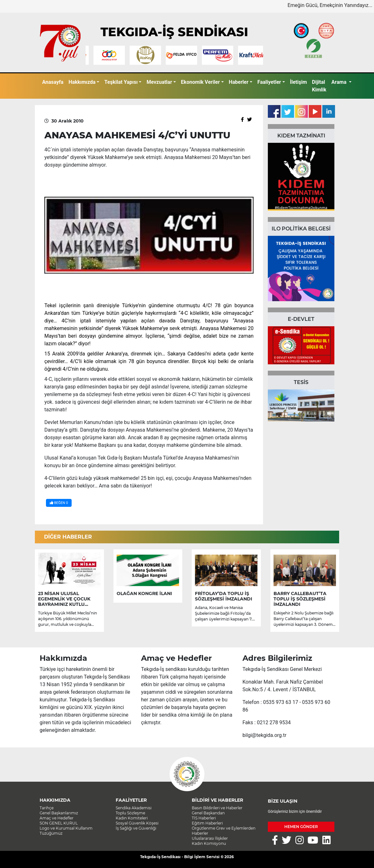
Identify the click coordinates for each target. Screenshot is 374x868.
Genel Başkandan (208, 813)
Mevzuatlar (159, 82)
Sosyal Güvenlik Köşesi (137, 823)
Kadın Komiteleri (132, 818)
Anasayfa (53, 82)
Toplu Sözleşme (130, 813)
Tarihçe (47, 808)
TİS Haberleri (204, 818)
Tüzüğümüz (51, 833)
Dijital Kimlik (319, 86)
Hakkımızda (82, 82)
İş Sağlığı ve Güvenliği (136, 828)
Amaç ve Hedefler (57, 818)
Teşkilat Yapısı (121, 82)
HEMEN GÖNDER (301, 827)
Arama (340, 82)
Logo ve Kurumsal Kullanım (66, 828)
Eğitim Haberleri (207, 823)
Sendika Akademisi (134, 808)
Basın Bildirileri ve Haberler (217, 808)
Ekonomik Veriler (200, 82)
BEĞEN (59, 503)
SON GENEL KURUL (59, 823)
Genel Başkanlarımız (59, 813)
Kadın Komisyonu (209, 843)
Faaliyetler (269, 82)
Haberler (239, 82)
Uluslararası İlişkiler (210, 838)
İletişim (299, 82)
